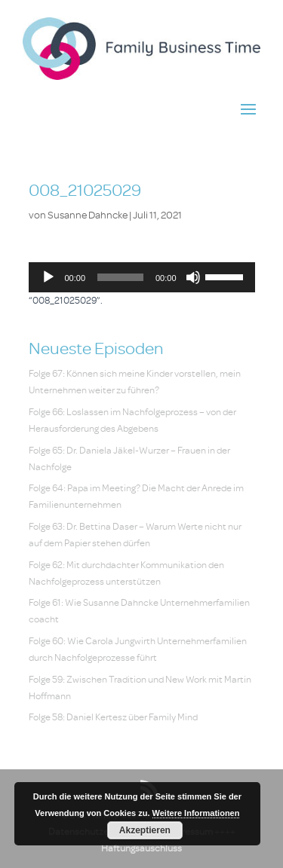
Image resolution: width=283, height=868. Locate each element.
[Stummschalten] (193, 277)
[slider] (120, 277)
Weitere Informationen (196, 813)
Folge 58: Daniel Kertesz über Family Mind (113, 717)
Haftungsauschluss (141, 848)
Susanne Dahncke (88, 215)
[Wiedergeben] (48, 277)
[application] (142, 277)
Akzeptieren (145, 830)
